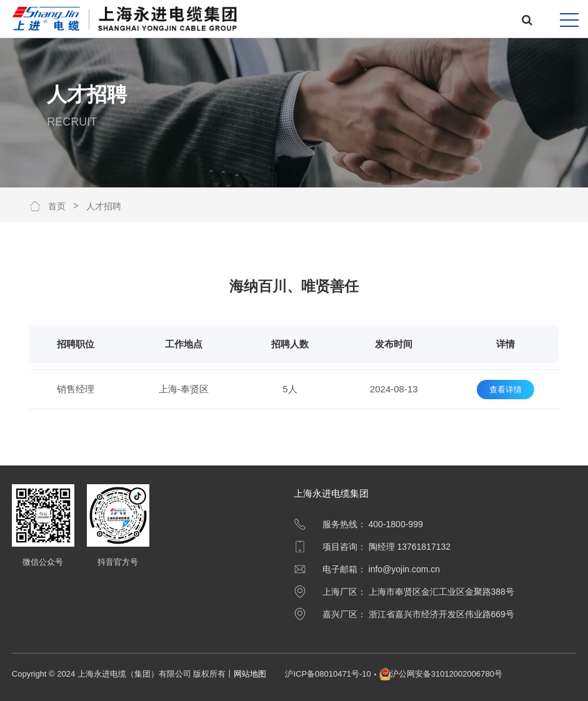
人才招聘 (104, 206)
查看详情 (506, 390)
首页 (57, 206)
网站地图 (250, 674)
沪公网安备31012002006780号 (446, 674)
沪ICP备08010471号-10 (328, 674)
